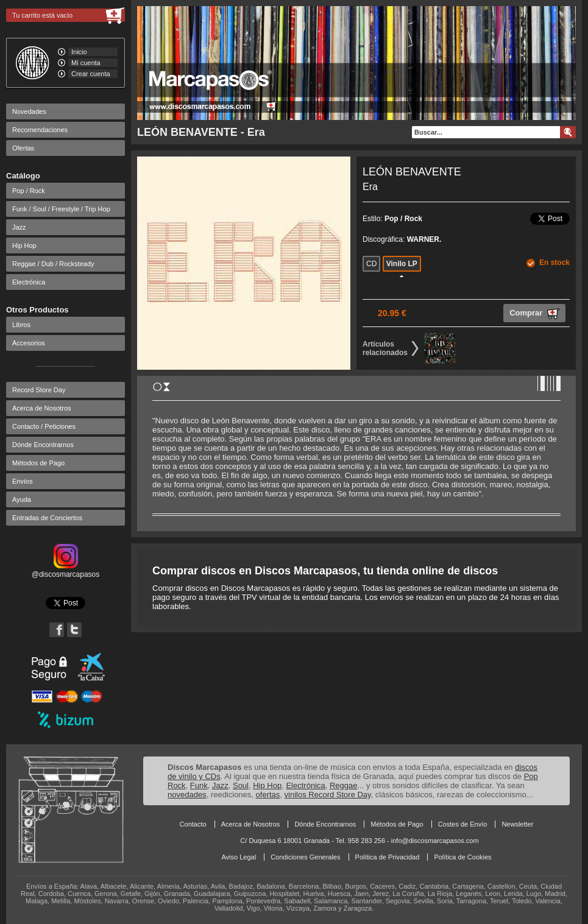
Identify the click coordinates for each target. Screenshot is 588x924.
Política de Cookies (462, 857)
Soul (241, 785)
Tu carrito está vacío (42, 15)
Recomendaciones (40, 130)
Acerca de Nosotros (42, 408)
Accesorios (29, 343)
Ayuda (22, 499)
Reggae (344, 785)
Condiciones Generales (305, 857)
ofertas (268, 795)
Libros (21, 325)
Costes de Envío (463, 824)
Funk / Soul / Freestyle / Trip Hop (61, 209)
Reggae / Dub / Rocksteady (53, 264)
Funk (199, 785)
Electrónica (29, 282)
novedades (187, 795)
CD (371, 264)
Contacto (193, 824)
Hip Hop (24, 245)
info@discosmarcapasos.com (435, 841)
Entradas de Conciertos (47, 518)
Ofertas (23, 148)
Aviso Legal (239, 857)
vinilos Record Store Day (328, 795)
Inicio (79, 52)
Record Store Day (39, 390)
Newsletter (517, 824)
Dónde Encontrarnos (43, 445)
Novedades (29, 111)
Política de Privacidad (388, 857)
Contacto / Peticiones (44, 426)
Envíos (23, 481)
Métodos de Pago (38, 463)
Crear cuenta (91, 74)
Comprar (534, 314)
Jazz (19, 227)
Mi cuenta (86, 63)
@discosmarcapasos (66, 570)
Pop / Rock (29, 191)
